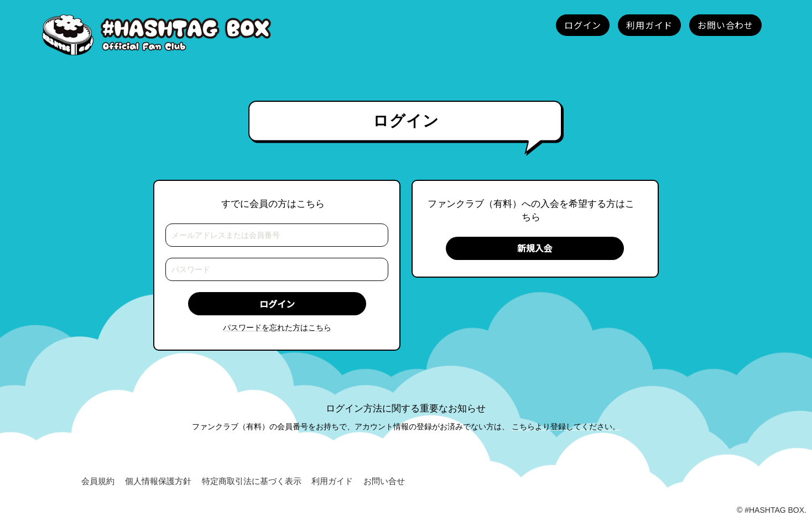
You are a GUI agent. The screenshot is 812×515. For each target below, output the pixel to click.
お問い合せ (384, 482)
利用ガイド (332, 482)
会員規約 (98, 482)
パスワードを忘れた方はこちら (277, 327)
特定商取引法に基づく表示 (252, 482)
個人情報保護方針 (158, 482)
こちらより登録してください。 (566, 426)
